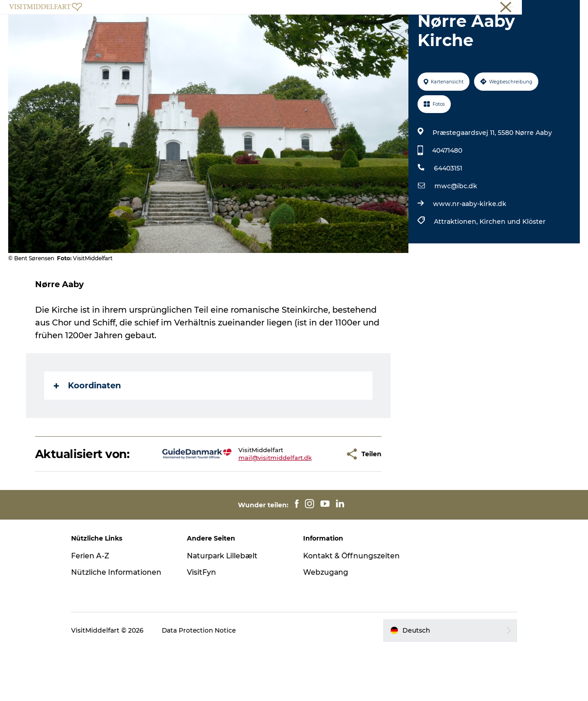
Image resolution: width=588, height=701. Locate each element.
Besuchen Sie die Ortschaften (271, 29)
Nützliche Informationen (124, 616)
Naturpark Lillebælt (227, 599)
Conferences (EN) (516, 9)
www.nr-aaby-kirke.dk (469, 247)
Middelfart (411, 9)
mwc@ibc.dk (455, 229)
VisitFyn (206, 616)
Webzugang (326, 625)
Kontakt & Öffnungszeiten (332, 604)
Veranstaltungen (128, 29)
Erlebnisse (188, 29)
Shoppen (351, 29)
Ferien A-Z (98, 599)
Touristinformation (459, 9)
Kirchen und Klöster (512, 265)
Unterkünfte (468, 29)
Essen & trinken (407, 29)
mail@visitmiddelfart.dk (246, 501)
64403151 (448, 211)
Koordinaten (88, 429)
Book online (563, 9)
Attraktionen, (456, 265)
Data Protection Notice (207, 683)
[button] (309, 497)
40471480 (447, 194)
